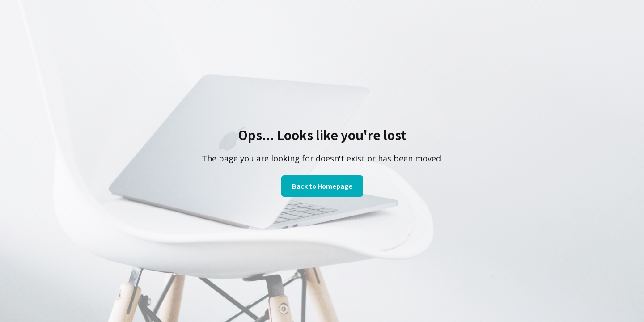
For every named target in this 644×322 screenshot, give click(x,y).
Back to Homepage (322, 186)
